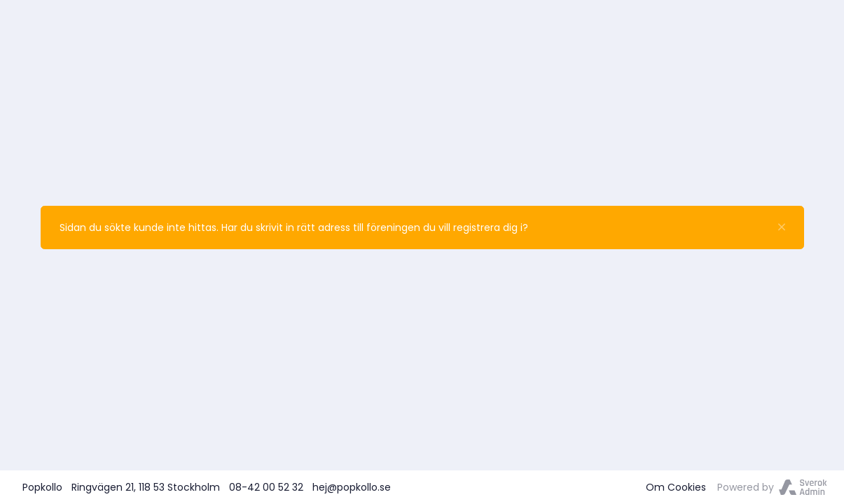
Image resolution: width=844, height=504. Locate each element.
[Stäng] (782, 227)
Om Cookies (676, 487)
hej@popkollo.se (352, 487)
